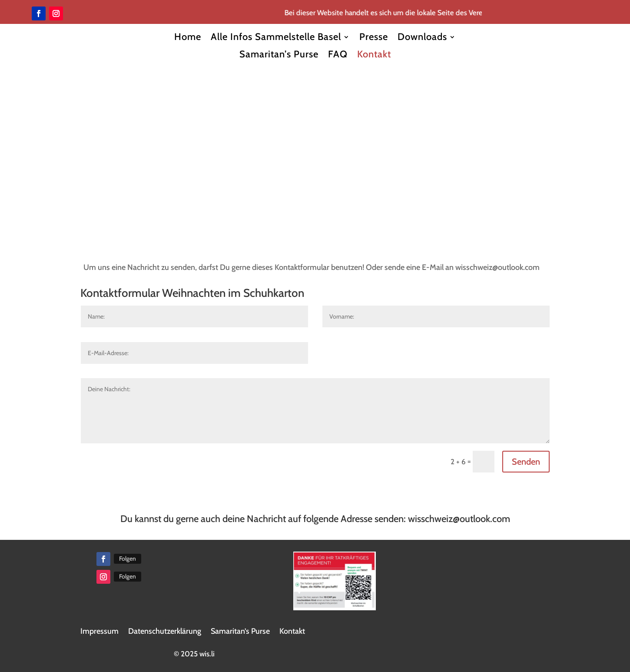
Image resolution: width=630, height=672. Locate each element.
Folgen (128, 559)
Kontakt (374, 55)
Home (188, 37)
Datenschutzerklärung (165, 631)
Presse (374, 37)
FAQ (338, 55)
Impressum (99, 631)
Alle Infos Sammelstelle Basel (276, 37)
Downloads (422, 37)
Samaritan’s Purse (279, 55)
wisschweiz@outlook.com (459, 519)
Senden (526, 462)
